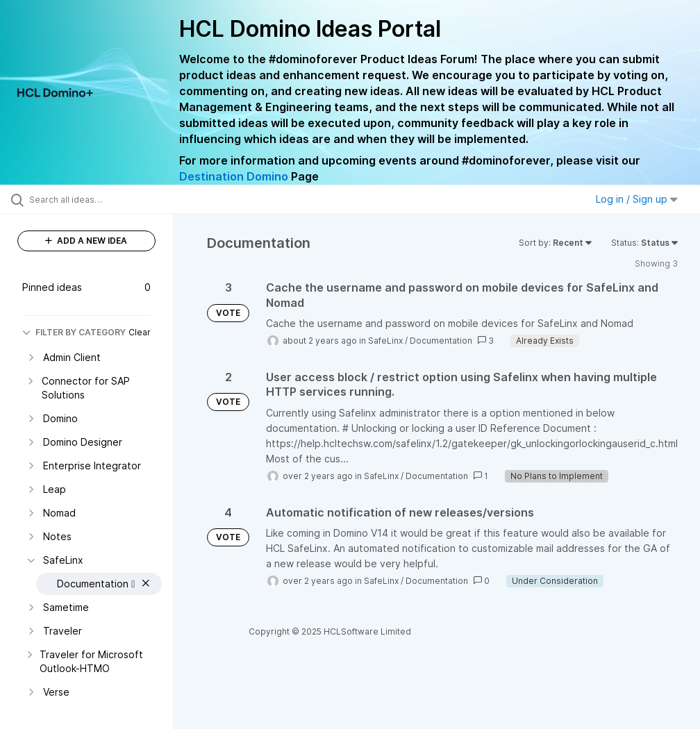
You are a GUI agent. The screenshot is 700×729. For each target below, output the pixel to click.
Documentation (441, 341)
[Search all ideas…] (94, 199)
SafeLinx (385, 341)
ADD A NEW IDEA (86, 241)
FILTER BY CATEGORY (74, 332)
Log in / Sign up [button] (637, 199)
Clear (140, 332)
